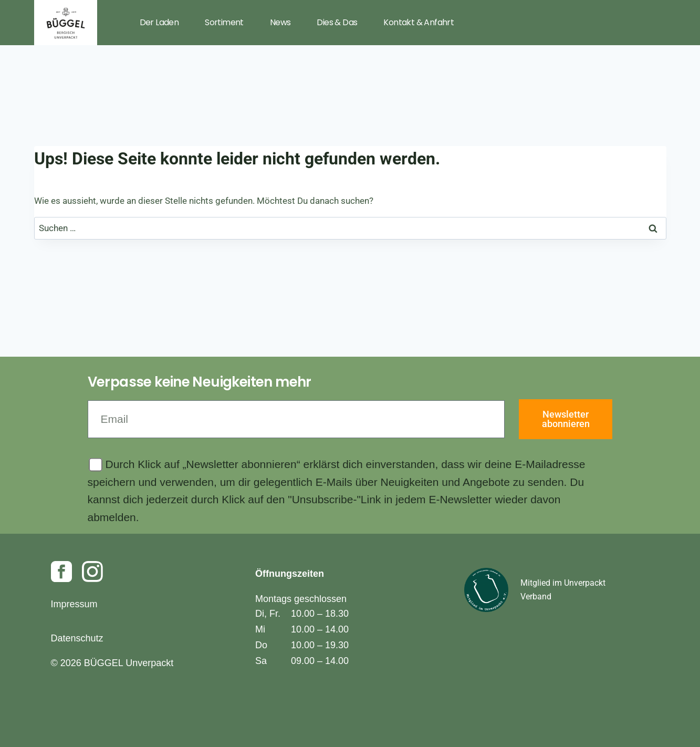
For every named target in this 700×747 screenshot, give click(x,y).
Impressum (74, 604)
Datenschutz (77, 638)
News (280, 22)
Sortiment (224, 22)
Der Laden (159, 22)
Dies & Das (337, 22)
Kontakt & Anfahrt (419, 22)
